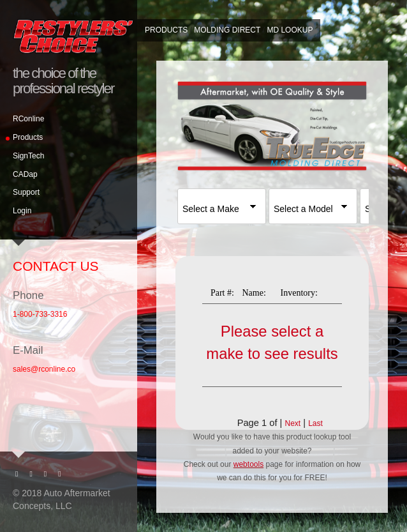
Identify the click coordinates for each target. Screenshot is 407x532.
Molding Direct (227, 30)
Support (26, 192)
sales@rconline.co (44, 369)
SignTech (28, 156)
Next (292, 423)
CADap (25, 174)
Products (28, 137)
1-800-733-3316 (40, 314)
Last (315, 423)
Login (22, 211)
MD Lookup (290, 30)
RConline (28, 119)
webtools (248, 464)
